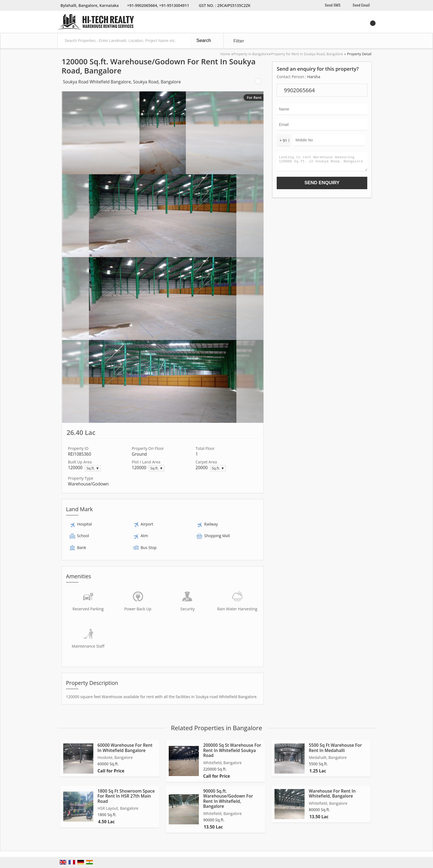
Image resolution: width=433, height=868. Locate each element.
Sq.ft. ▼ (93, 468)
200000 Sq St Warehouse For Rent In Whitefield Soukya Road (232, 750)
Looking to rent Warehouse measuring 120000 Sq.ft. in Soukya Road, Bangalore (322, 163)
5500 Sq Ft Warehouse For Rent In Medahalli (335, 748)
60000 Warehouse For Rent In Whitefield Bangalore (125, 748)
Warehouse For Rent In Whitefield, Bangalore (332, 794)
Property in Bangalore (251, 54)
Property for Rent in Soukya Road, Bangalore (307, 54)
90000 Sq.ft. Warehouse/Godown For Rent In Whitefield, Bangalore (228, 799)
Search (204, 40)
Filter (239, 41)
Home (225, 54)
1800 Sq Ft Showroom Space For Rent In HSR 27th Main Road (126, 796)
